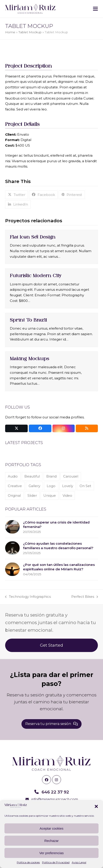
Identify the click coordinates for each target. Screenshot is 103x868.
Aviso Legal (79, 862)
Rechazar (51, 841)
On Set (85, 486)
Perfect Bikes (85, 597)
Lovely (68, 486)
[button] (96, 806)
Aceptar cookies (51, 828)
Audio (13, 476)
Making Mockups (29, 359)
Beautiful (32, 476)
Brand (51, 476)
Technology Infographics (28, 597)
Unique (50, 495)
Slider (32, 495)
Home (10, 32)
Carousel (71, 476)
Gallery (34, 486)
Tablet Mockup (30, 32)
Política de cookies (28, 862)
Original (14, 495)
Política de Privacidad (56, 862)
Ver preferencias (51, 853)
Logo (51, 486)
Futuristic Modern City (36, 276)
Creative (15, 486)
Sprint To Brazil (28, 320)
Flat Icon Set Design (33, 237)
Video (67, 495)
